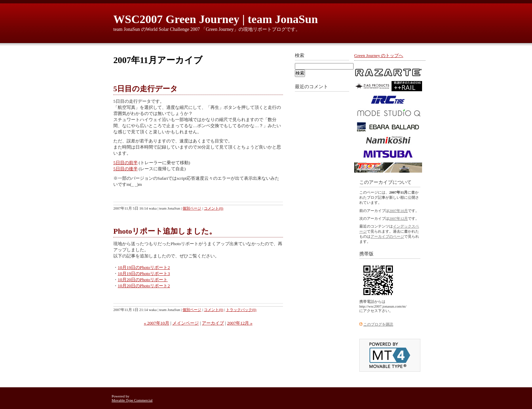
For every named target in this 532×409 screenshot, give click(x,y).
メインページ (186, 323)
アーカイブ (213, 323)
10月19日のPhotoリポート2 (144, 267)
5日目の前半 (126, 163)
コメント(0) (214, 208)
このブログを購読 (378, 324)
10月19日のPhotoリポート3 (144, 274)
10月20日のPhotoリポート (143, 280)
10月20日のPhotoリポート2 (144, 286)
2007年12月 (398, 218)
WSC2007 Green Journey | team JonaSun (216, 19)
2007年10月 (398, 211)
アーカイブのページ (387, 236)
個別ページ (192, 208)
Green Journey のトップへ (379, 55)
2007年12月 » (240, 323)
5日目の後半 (126, 169)
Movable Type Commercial (132, 400)
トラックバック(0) (241, 310)
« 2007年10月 (157, 323)
